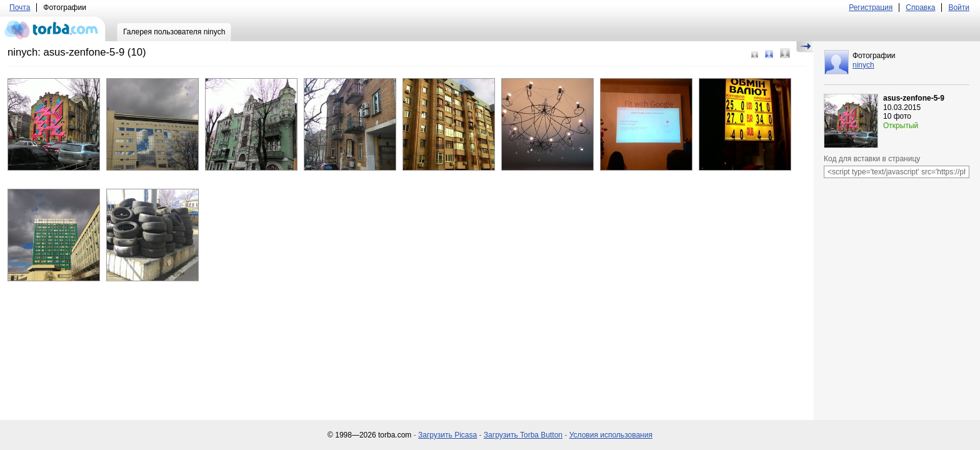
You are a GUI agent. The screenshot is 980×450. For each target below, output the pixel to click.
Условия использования (611, 435)
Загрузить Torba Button (523, 435)
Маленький (755, 55)
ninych (863, 65)
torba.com (53, 29)
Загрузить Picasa (447, 435)
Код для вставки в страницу (872, 159)
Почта (20, 7)
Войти (959, 7)
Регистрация (871, 7)
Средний (769, 54)
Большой (785, 53)
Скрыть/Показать (805, 47)
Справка (920, 7)
